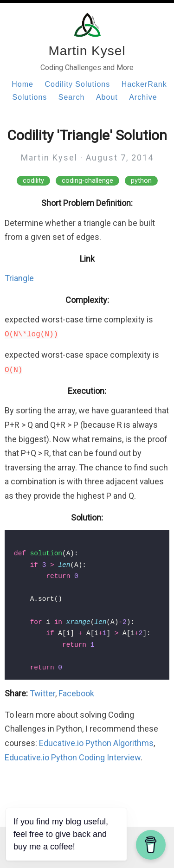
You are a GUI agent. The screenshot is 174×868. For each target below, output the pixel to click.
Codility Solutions (77, 84)
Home (23, 84)
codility (33, 181)
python (141, 181)
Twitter (42, 693)
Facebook (76, 693)
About (107, 97)
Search (72, 97)
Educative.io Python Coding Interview (73, 757)
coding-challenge (87, 181)
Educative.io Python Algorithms (96, 743)
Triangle (19, 278)
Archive (143, 97)
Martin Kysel (87, 51)
